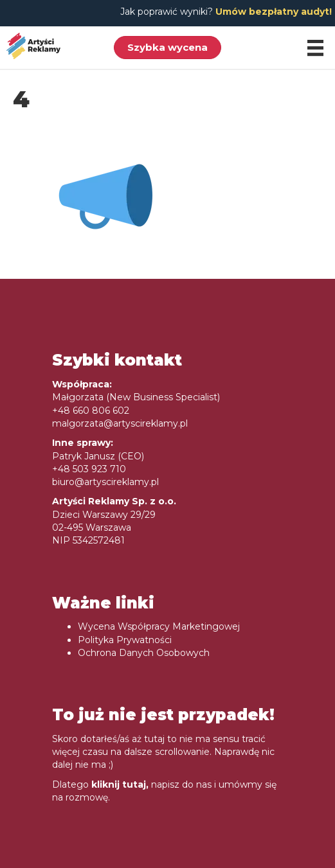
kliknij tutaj (119, 784)
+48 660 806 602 (91, 411)
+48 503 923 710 (89, 469)
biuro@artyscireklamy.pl (105, 482)
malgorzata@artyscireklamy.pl (120, 423)
